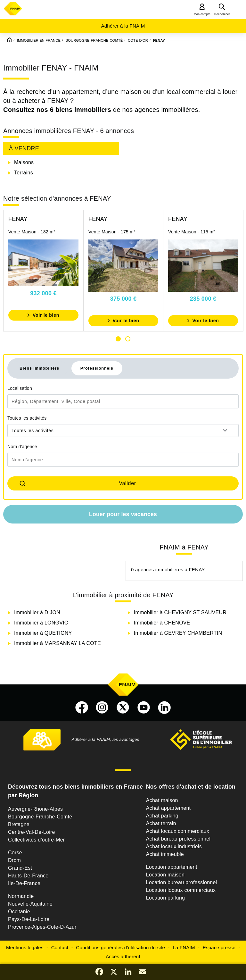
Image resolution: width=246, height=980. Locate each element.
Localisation (20, 388)
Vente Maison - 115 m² (192, 232)
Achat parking (162, 816)
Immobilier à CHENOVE (162, 623)
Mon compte (202, 14)
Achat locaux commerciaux (178, 831)
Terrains (24, 173)
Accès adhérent (123, 956)
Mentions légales (25, 947)
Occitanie (19, 912)
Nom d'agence (22, 447)
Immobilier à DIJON (37, 612)
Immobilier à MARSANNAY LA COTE (57, 643)
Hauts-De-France (28, 876)
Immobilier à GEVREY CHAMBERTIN (178, 633)
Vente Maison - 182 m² (32, 232)
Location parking (165, 898)
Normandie (21, 896)
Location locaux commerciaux (181, 890)
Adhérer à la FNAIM (123, 26)
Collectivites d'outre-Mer (36, 840)
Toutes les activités (27, 418)
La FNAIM (184, 947)
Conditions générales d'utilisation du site (120, 947)
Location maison (165, 875)
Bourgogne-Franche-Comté (40, 817)
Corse (15, 853)
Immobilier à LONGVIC (41, 623)
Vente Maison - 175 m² (112, 232)
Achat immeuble (165, 854)
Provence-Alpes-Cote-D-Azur (42, 927)
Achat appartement (168, 808)
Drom (14, 860)
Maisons (24, 162)
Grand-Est (20, 868)
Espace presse (219, 947)
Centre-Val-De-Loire (32, 832)
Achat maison (162, 800)
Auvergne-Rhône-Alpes (35, 809)
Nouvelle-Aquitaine (30, 904)
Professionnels (97, 368)
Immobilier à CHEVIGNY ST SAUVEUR (180, 612)
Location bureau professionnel (182, 882)
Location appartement (172, 867)
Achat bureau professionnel (178, 839)
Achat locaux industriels (174, 846)
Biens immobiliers (39, 368)
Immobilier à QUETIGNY (43, 633)
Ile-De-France (24, 883)
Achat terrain (161, 823)
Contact (60, 947)
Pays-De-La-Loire (29, 919)
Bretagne (19, 824)
